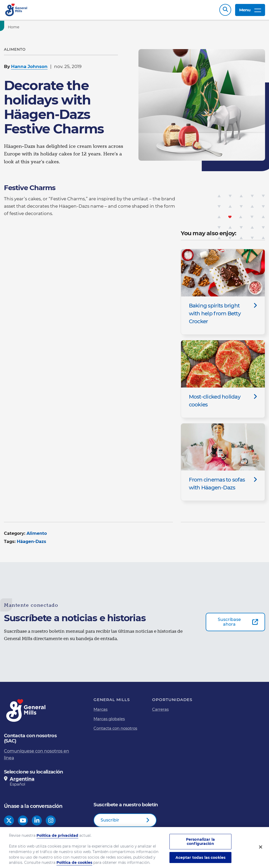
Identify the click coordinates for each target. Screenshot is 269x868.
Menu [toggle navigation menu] (250, 10)
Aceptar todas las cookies (200, 859)
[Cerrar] (261, 849)
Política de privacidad (57, 837)
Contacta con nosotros (115, 728)
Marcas (100, 709)
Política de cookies (74, 865)
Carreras (160, 709)
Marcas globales (109, 719)
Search (225, 10)
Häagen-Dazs (32, 542)
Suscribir (110, 820)
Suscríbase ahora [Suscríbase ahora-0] (229, 622)
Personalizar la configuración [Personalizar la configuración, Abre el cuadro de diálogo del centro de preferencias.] (200, 843)
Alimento (37, 533)
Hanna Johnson (29, 66)
